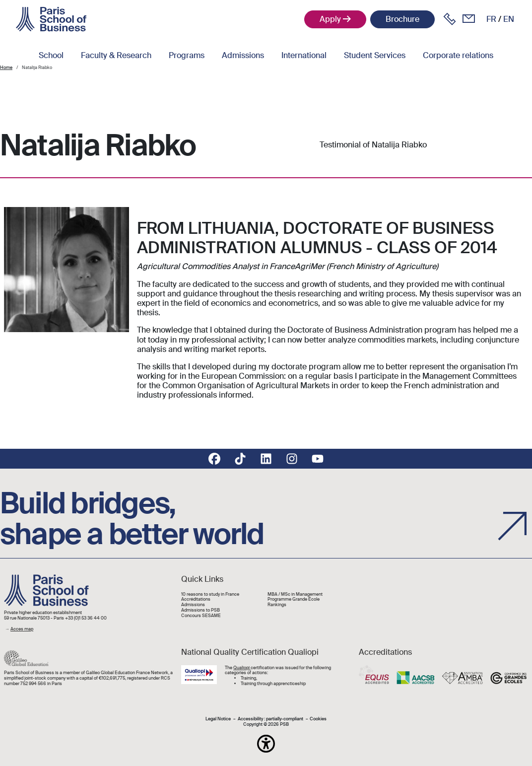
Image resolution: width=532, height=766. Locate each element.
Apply (330, 19)
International (304, 55)
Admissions (243, 55)
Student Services (375, 55)
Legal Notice (218, 719)
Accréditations (196, 599)
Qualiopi (242, 668)
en (509, 19)
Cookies (318, 719)
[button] (266, 744)
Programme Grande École (294, 599)
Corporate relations (458, 55)
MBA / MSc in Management (295, 594)
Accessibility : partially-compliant (270, 719)
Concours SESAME (201, 616)
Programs (187, 55)
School (51, 55)
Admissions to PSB (200, 610)
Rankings (277, 605)
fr (491, 19)
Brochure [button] (402, 19)
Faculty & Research (116, 55)
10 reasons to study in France (210, 594)
